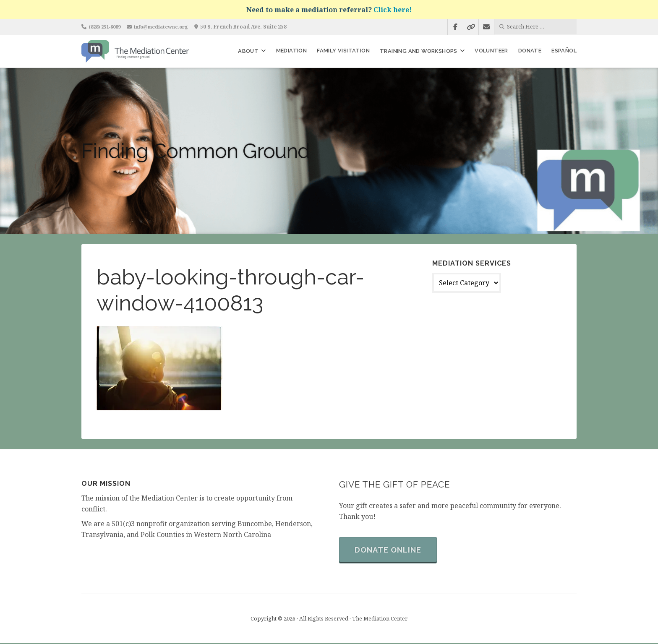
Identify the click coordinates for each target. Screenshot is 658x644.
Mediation (292, 51)
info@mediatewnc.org (169, 27)
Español (564, 51)
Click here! (393, 10)
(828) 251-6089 (107, 27)
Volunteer (491, 51)
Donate (530, 51)
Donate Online (389, 550)
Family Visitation (343, 51)
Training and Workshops (419, 51)
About (248, 51)
